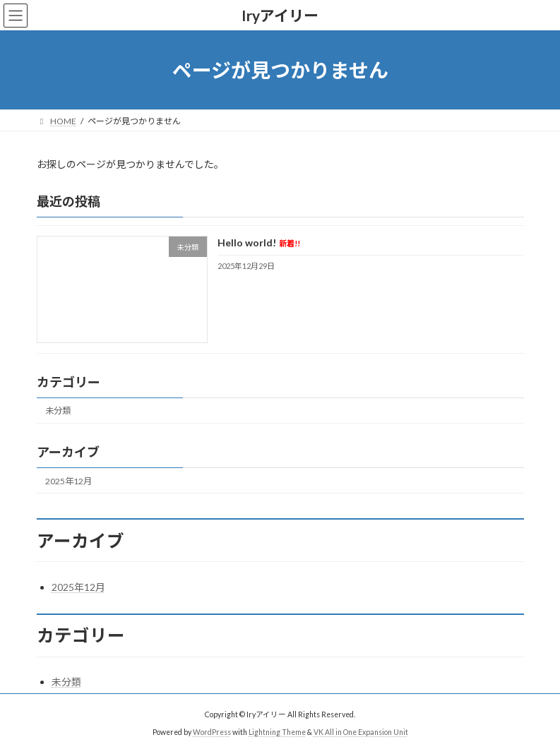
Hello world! (258, 243)
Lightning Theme (277, 732)
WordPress (212, 732)
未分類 (58, 411)
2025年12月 (68, 481)
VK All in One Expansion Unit (361, 732)
